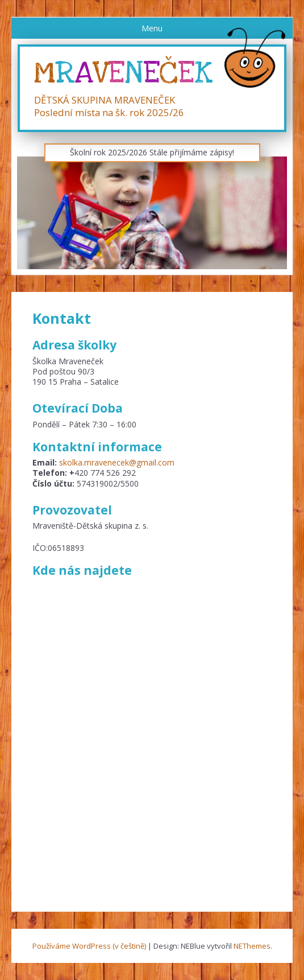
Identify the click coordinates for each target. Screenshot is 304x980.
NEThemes (252, 946)
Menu (152, 28)
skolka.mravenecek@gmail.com (117, 462)
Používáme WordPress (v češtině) (89, 946)
